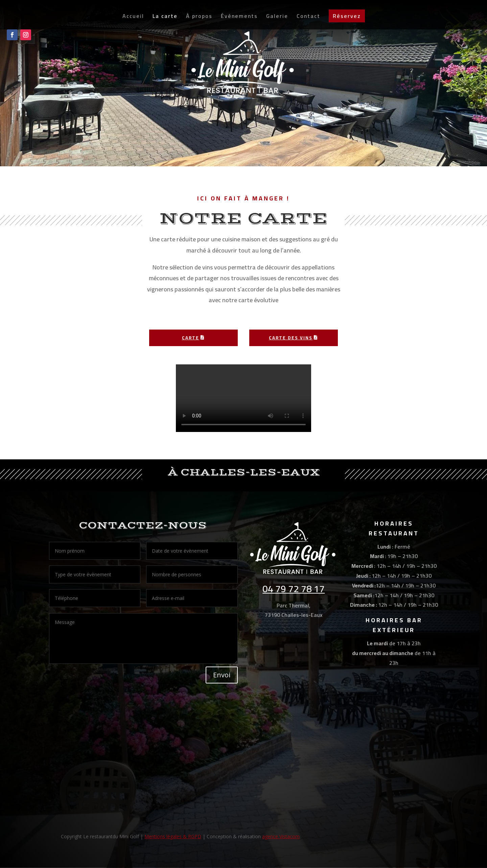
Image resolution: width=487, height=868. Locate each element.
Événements (239, 19)
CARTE (191, 338)
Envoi (222, 675)
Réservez (347, 18)
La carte (165, 19)
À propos (199, 19)
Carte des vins (291, 338)
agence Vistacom (281, 836)
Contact (308, 19)
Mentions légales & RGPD (173, 836)
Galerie (277, 19)
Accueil (133, 19)
